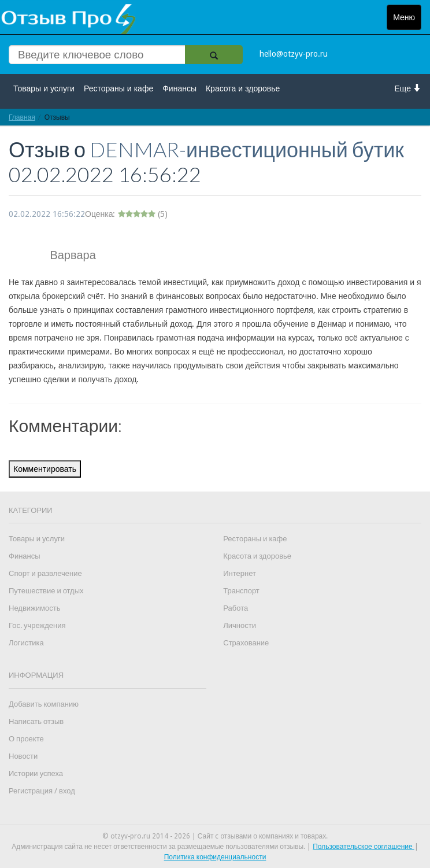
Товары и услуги (44, 88)
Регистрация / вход (42, 791)
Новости (23, 756)
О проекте (26, 739)
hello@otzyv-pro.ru (294, 54)
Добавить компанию (44, 704)
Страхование (246, 643)
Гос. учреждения (37, 625)
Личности (240, 625)
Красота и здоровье (243, 88)
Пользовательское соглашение (364, 847)
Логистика (26, 643)
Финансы (179, 88)
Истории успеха (36, 773)
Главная (22, 117)
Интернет (240, 573)
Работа (236, 608)
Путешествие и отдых (46, 591)
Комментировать (45, 469)
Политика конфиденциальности (215, 857)
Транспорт (241, 591)
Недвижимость (34, 608)
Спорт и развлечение (45, 573)
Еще (408, 88)
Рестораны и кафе (118, 88)
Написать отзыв (36, 721)
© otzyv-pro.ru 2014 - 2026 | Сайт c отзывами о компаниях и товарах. (215, 836)
